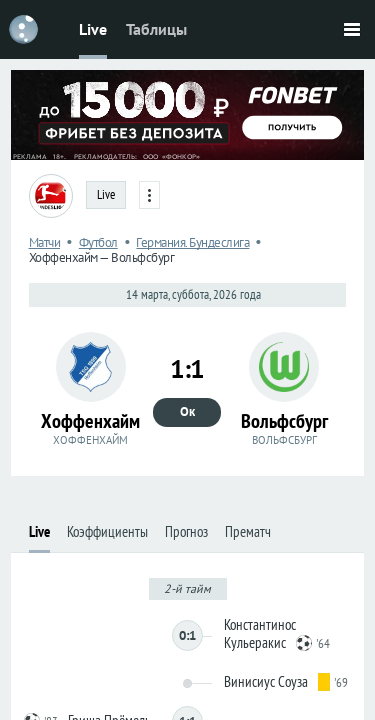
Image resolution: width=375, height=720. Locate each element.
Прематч (248, 531)
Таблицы (156, 29)
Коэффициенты (107, 531)
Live (93, 29)
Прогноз (186, 531)
